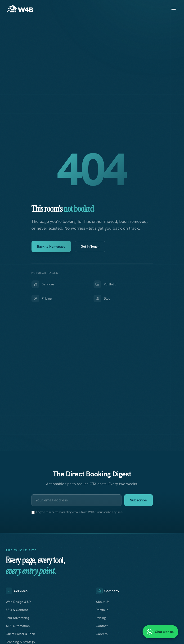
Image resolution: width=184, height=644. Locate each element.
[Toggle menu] (174, 9)
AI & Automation (18, 626)
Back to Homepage (51, 246)
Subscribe (139, 500)
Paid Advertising (18, 618)
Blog (102, 298)
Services (43, 284)
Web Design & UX (19, 602)
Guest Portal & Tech (20, 634)
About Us (103, 602)
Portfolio (105, 284)
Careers (102, 634)
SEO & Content (17, 610)
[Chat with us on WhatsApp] (160, 632)
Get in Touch (90, 246)
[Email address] (76, 500)
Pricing (42, 298)
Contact (102, 626)
